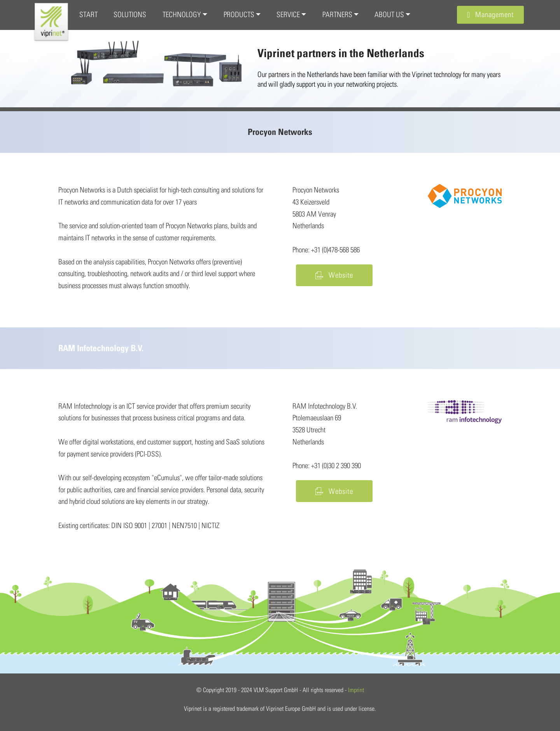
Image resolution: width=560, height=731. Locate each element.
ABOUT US (389, 14)
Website (334, 275)
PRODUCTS (239, 14)
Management (490, 14)
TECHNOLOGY (182, 14)
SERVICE (288, 14)
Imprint (356, 690)
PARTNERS (337, 14)
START (88, 14)
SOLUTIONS (130, 14)
